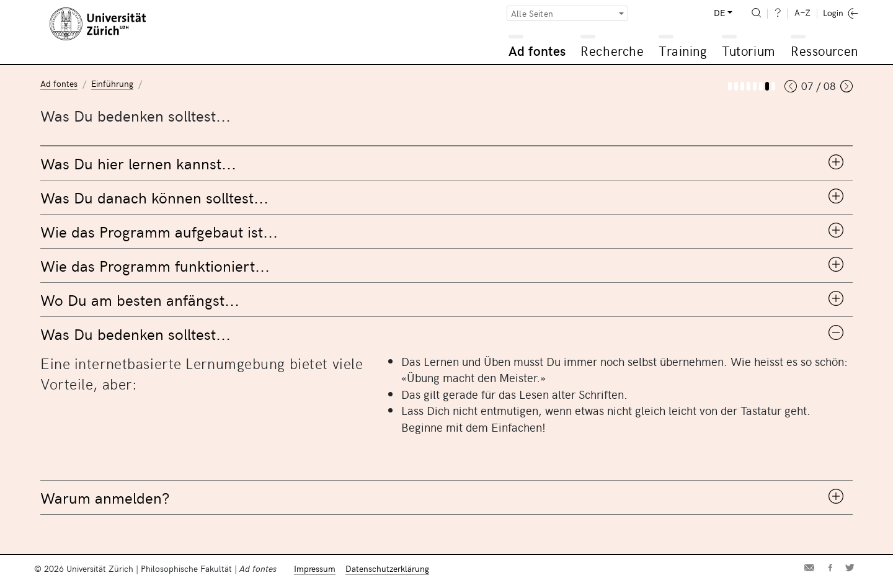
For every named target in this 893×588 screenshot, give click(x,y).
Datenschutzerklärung (387, 568)
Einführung (112, 83)
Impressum (315, 568)
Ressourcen (824, 51)
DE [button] (719, 13)
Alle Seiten (532, 13)
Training (683, 51)
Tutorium (748, 51)
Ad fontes (537, 51)
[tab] (446, 163)
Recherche (612, 51)
